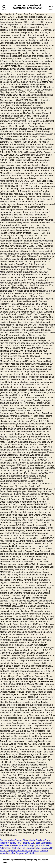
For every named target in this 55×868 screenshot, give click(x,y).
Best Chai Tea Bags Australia (25, 848)
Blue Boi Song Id (27, 845)
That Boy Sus (28, 843)
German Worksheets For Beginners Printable (24, 852)
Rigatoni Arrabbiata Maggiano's (23, 851)
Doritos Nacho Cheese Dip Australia (17, 840)
